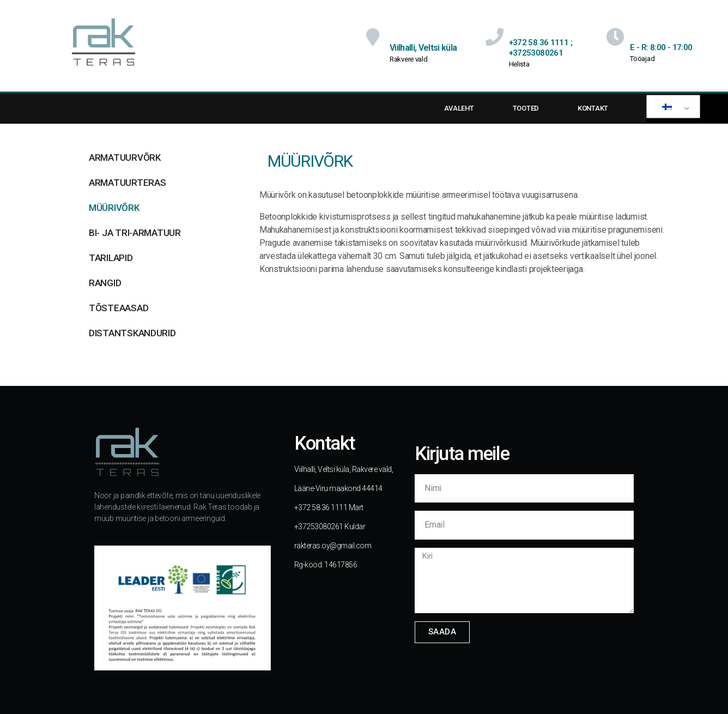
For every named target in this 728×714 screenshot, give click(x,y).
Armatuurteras (128, 183)
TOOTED (526, 108)
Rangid (105, 283)
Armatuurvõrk (125, 158)
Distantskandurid (132, 333)
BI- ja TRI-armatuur (135, 233)
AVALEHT (459, 108)
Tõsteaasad (119, 308)
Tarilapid (111, 258)
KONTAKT (593, 108)
